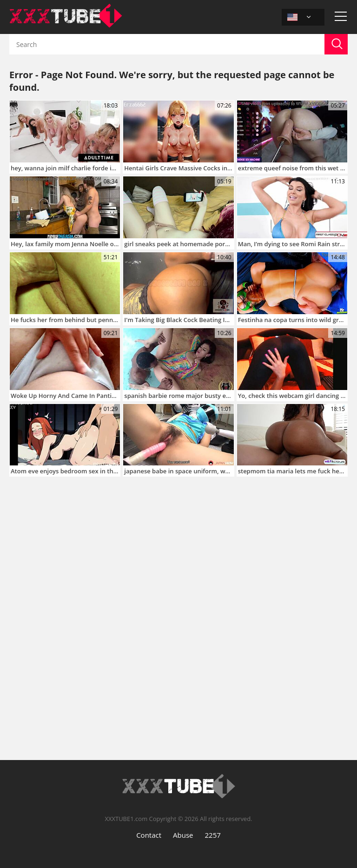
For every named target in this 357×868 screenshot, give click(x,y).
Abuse (183, 835)
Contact (149, 835)
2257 (213, 835)
